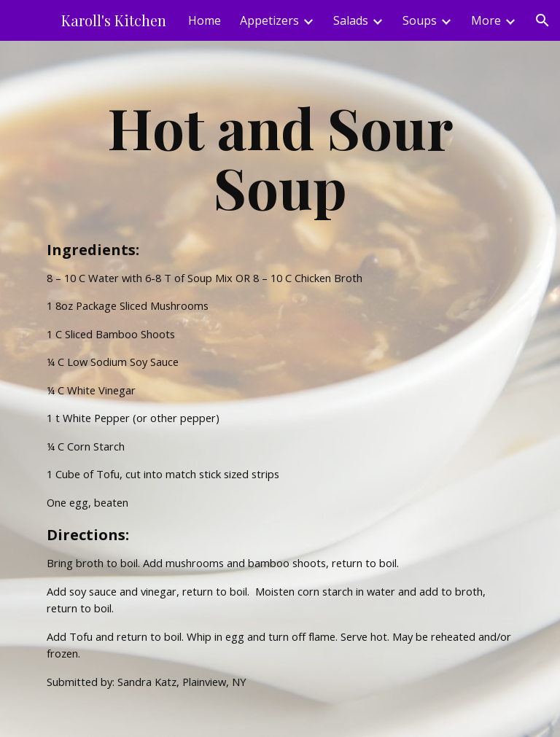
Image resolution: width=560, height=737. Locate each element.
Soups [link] (420, 20)
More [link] (486, 20)
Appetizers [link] (269, 20)
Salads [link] (351, 20)
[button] (542, 20)
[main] (280, 389)
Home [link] (205, 20)
